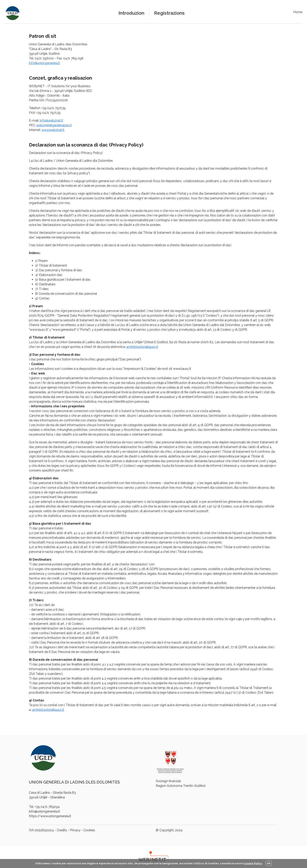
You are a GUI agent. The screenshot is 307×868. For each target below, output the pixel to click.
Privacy (75, 830)
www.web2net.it (53, 130)
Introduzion (131, 13)
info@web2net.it (51, 121)
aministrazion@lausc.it (142, 347)
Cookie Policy (253, 863)
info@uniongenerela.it (44, 63)
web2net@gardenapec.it (54, 125)
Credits (62, 830)
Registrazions (169, 13)
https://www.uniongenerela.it (50, 816)
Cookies (89, 830)
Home (298, 12)
